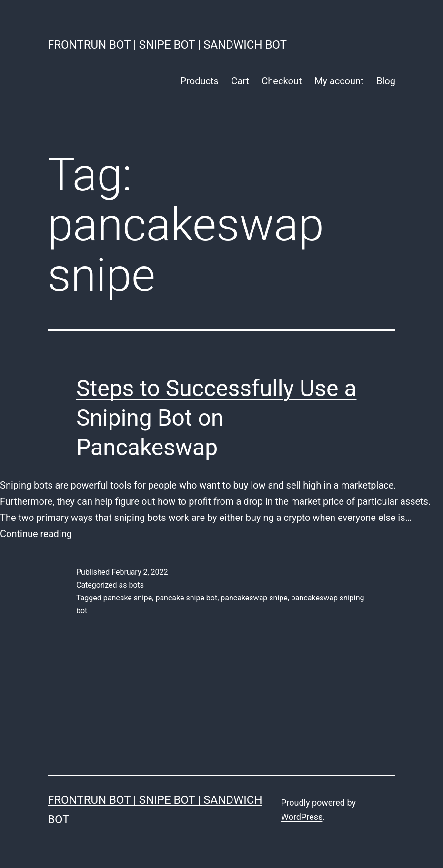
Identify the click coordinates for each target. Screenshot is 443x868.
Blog (386, 81)
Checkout (282, 81)
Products (200, 81)
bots (136, 585)
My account (339, 81)
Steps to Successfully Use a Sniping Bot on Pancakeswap (216, 418)
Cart (240, 81)
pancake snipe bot (186, 598)
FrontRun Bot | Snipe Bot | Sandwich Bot (167, 45)
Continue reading (36, 534)
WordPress (302, 817)
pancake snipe (128, 598)
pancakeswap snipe (254, 598)
